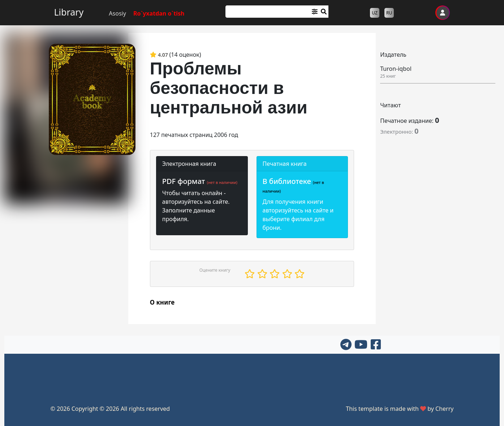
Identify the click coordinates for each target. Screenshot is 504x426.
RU (389, 13)
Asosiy (117, 13)
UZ (375, 13)
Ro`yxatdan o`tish (159, 13)
